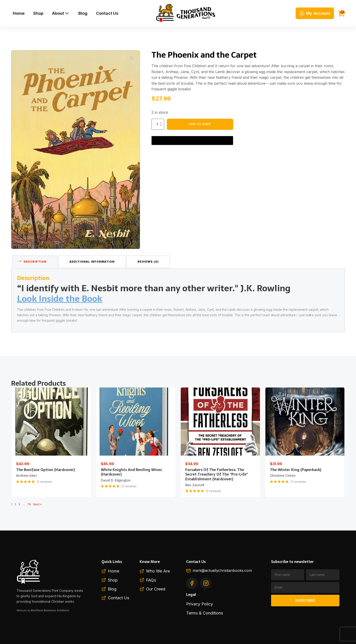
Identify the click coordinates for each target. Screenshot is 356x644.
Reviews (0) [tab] (152, 261)
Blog (83, 13)
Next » (37, 503)
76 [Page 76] (29, 503)
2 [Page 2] (15, 503)
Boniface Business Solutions (49, 608)
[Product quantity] (158, 124)
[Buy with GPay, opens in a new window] (192, 141)
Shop (38, 13)
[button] (132, 58)
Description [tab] (36, 261)
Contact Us (107, 13)
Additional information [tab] (95, 261)
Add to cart (200, 124)
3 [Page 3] (19, 503)
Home (19, 13)
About (61, 13)
